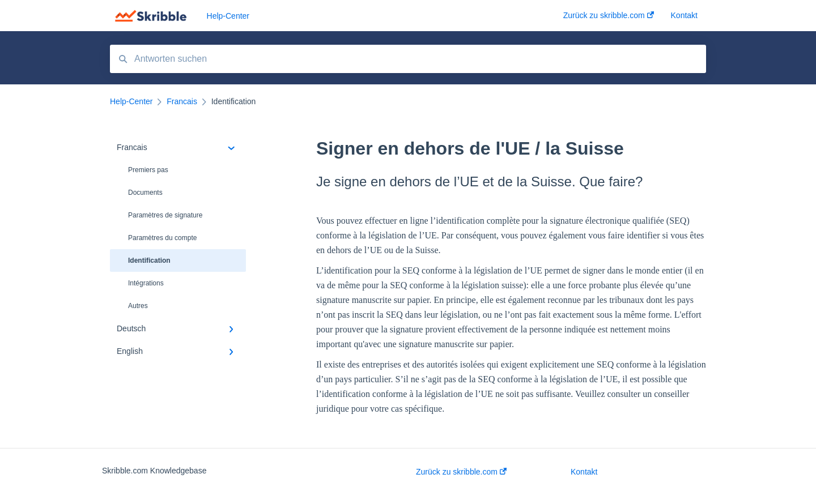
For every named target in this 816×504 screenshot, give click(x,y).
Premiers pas (148, 170)
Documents (145, 193)
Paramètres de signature (165, 215)
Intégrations (146, 283)
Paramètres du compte (162, 238)
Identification (149, 260)
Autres (138, 306)
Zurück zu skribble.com (461, 472)
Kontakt (584, 472)
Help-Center (228, 16)
